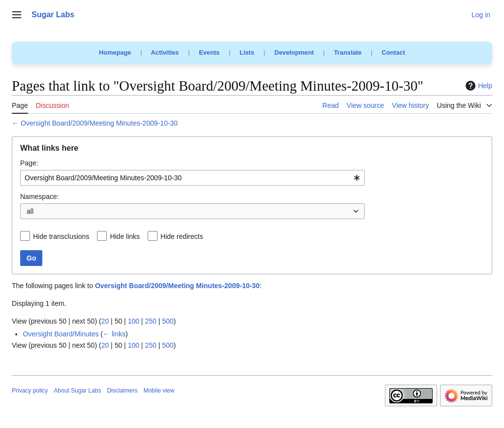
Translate (348, 52)
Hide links (125, 236)
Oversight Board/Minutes (61, 334)
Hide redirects (182, 236)
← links (114, 334)
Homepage (115, 52)
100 (134, 321)
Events (209, 52)
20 (105, 321)
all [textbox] (30, 211)
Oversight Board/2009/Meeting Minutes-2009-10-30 (99, 123)
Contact (393, 52)
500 (168, 321)
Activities (165, 52)
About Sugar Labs (77, 391)
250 (150, 321)
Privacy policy (30, 391)
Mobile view (159, 391)
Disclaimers (122, 391)
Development (294, 52)
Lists (247, 52)
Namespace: (40, 197)
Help (478, 86)
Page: (29, 163)
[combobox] (192, 178)
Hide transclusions (61, 236)
